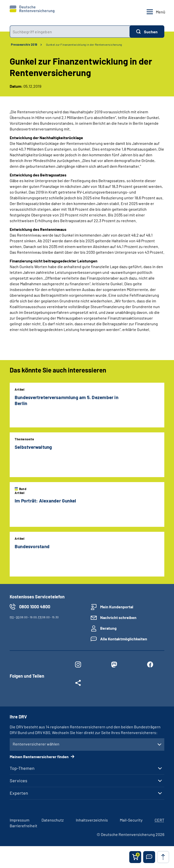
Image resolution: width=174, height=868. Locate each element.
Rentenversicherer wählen (36, 744)
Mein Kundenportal (117, 607)
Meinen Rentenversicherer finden (40, 757)
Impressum (20, 820)
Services (19, 781)
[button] (149, 857)
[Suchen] (147, 32)
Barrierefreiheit (23, 826)
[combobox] (70, 32)
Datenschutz (53, 820)
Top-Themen (22, 768)
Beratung (108, 628)
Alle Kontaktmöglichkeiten (124, 639)
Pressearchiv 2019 (24, 44)
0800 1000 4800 (35, 607)
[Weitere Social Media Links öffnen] (78, 684)
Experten (19, 793)
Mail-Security (131, 820)
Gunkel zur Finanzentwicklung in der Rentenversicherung (84, 44)
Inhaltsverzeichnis (92, 820)
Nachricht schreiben (118, 617)
